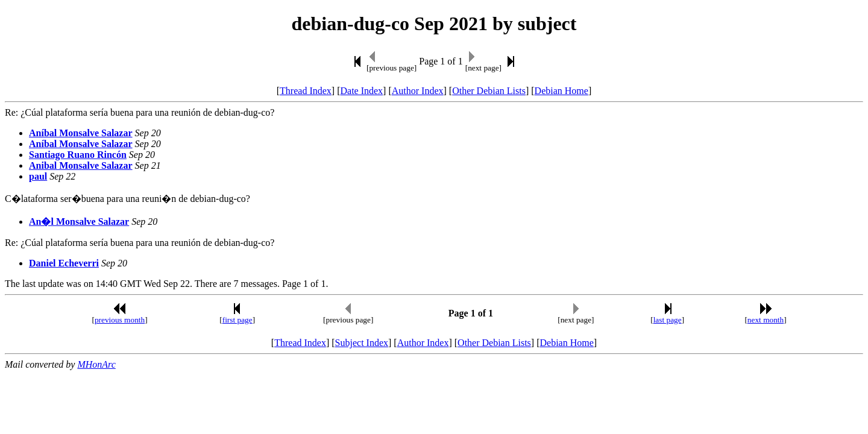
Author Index (418, 91)
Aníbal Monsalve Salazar (81, 133)
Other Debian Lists (489, 91)
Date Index (361, 91)
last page (668, 320)
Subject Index (362, 343)
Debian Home (561, 91)
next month (766, 320)
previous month (120, 320)
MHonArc (96, 364)
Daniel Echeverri (64, 263)
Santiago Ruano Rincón (78, 155)
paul (38, 176)
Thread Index (306, 91)
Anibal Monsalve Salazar (81, 165)
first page (237, 320)
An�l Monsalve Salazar (79, 222)
